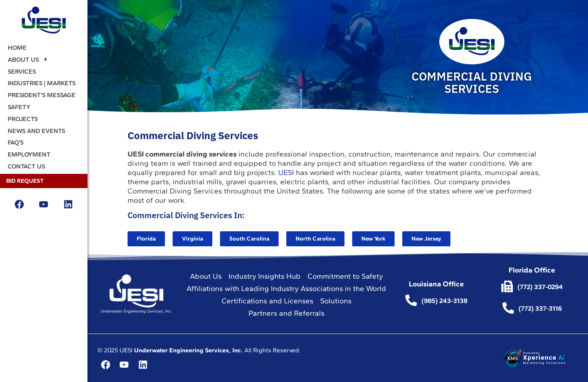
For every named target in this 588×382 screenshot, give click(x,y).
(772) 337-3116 (540, 308)
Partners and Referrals (286, 313)
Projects (23, 119)
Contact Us (26, 166)
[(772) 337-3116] (508, 308)
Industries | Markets (42, 83)
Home (17, 48)
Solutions (336, 301)
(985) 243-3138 (444, 301)
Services (22, 72)
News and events (36, 131)
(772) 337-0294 (540, 287)
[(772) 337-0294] (507, 286)
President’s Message (42, 95)
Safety (19, 107)
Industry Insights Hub (265, 276)
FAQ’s (16, 142)
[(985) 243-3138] (411, 300)
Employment (29, 154)
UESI (286, 172)
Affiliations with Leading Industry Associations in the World (286, 289)
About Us (28, 60)
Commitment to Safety (345, 276)
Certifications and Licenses (267, 301)
